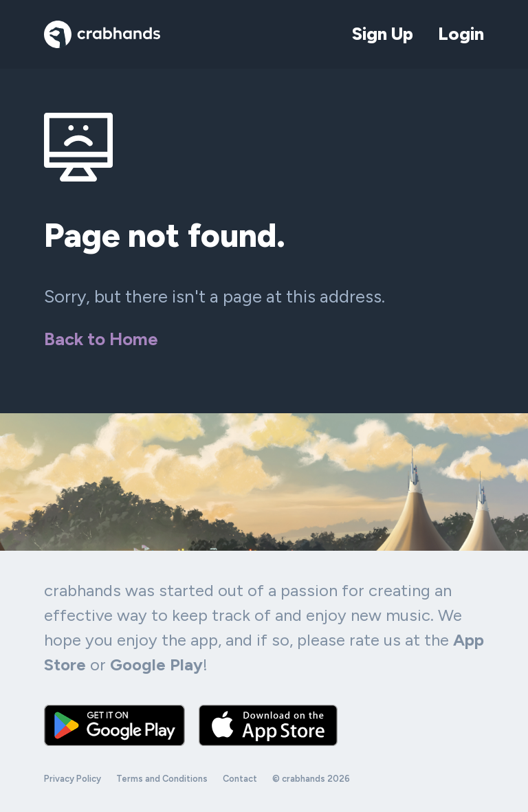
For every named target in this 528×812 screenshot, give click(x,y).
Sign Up (383, 34)
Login (461, 34)
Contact (240, 779)
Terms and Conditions (162, 779)
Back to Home (101, 339)
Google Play (156, 665)
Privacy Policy (73, 779)
